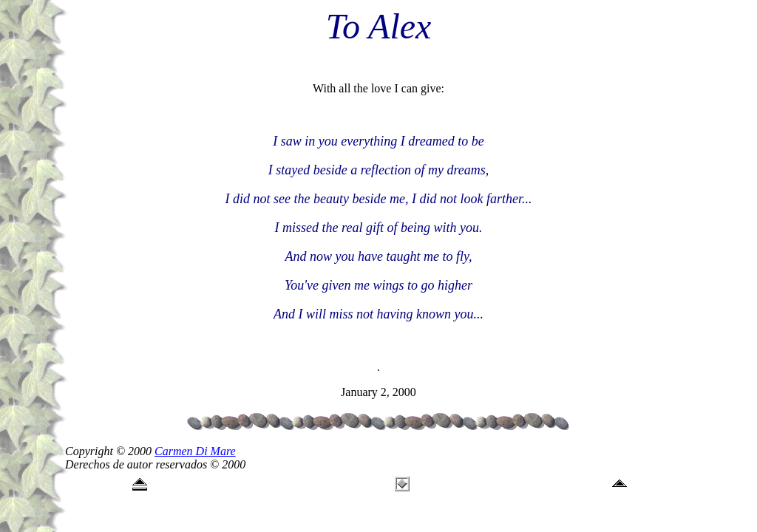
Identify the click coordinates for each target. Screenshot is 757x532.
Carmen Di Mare (195, 451)
